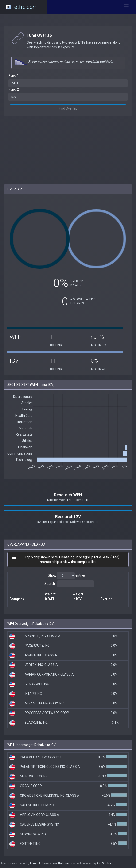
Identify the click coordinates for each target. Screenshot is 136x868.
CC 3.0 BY (104, 863)
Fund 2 (14, 89)
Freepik (35, 863)
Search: (69, 584)
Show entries (67, 576)
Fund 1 (14, 76)
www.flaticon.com (63, 863)
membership (49, 562)
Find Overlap (68, 108)
